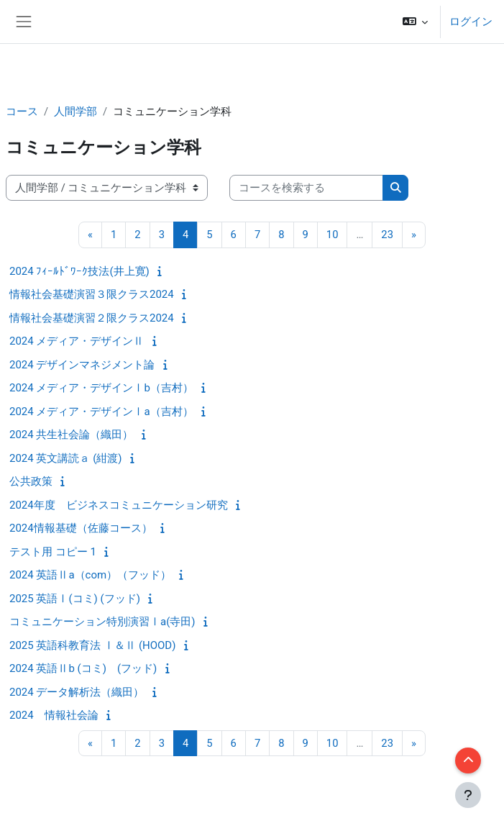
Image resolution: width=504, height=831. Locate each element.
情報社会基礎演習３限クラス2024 (92, 294)
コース (22, 112)
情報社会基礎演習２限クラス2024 (92, 318)
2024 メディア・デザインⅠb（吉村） (101, 388)
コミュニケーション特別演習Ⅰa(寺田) (102, 622)
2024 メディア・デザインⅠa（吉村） (101, 412)
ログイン (471, 22)
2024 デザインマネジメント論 (82, 365)
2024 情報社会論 (54, 715)
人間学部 (75, 112)
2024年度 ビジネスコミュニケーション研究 (119, 505)
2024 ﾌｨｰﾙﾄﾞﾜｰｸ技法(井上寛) (79, 271)
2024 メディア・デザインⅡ (77, 341)
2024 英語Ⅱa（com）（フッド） (90, 575)
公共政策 (31, 481)
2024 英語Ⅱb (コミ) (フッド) (83, 668)
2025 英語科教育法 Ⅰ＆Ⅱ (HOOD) (92, 645)
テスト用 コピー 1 (53, 552)
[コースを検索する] (306, 188)
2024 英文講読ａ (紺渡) (66, 458)
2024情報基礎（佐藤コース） (81, 528)
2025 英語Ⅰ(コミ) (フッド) (75, 599)
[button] (415, 22)
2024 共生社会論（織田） (71, 435)
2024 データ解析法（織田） (77, 692)
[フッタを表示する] (468, 795)
